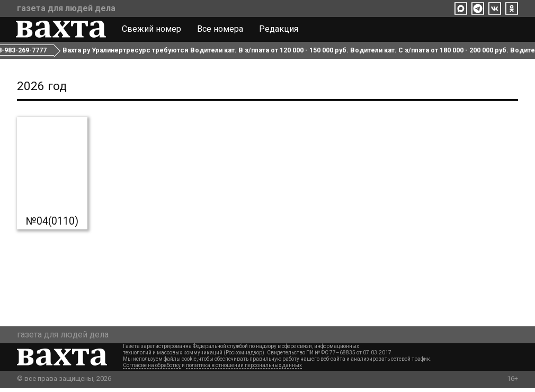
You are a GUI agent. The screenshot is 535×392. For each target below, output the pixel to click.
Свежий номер (153, 31)
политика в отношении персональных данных (244, 369)
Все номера (221, 31)
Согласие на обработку (152, 369)
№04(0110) (52, 226)
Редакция (280, 31)
